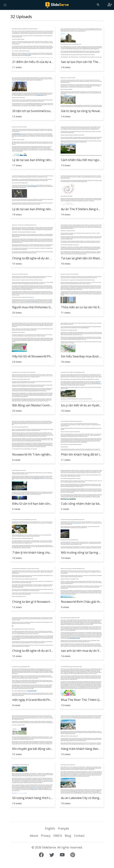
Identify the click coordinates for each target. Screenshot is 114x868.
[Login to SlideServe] (110, 5)
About (34, 836)
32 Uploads (21, 17)
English (50, 828)
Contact (79, 836)
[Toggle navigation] (5, 5)
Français (63, 828)
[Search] (98, 5)
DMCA (58, 836)
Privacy (46, 836)
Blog (68, 836)
